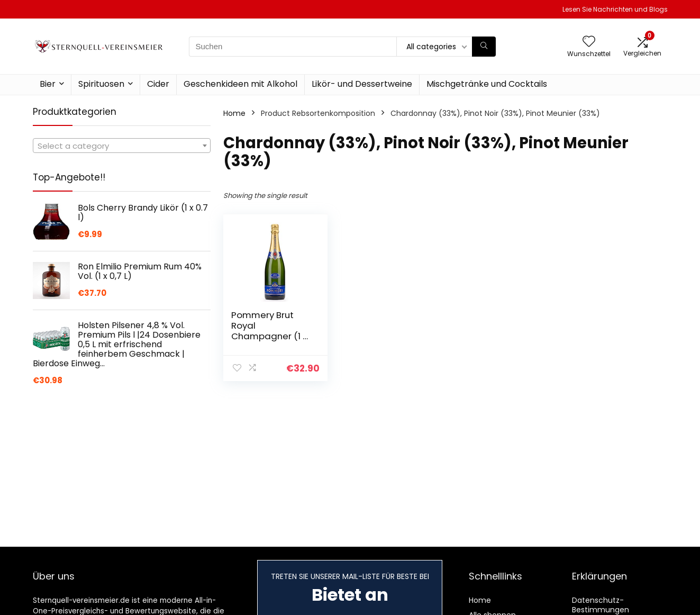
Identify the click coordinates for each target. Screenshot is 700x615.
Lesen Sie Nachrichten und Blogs (615, 9)
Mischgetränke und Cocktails (487, 84)
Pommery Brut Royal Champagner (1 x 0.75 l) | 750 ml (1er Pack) (271, 336)
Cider (158, 84)
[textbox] (122, 146)
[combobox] (122, 146)
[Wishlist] (589, 42)
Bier (48, 84)
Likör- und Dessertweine (362, 84)
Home (234, 113)
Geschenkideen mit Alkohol (240, 84)
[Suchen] (484, 47)
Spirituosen (101, 84)
